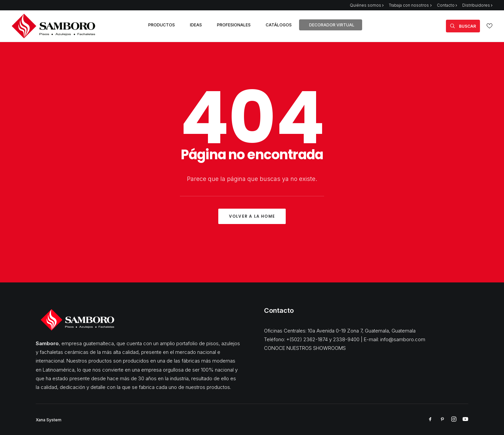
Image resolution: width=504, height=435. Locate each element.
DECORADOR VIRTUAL (332, 25)
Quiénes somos (367, 5)
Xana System (49, 420)
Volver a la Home (252, 216)
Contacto (447, 5)
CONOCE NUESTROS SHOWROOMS (305, 348)
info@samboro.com (403, 339)
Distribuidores (477, 5)
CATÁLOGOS (279, 25)
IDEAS (196, 25)
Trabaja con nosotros (410, 5)
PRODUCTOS (162, 25)
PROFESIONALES (234, 25)
